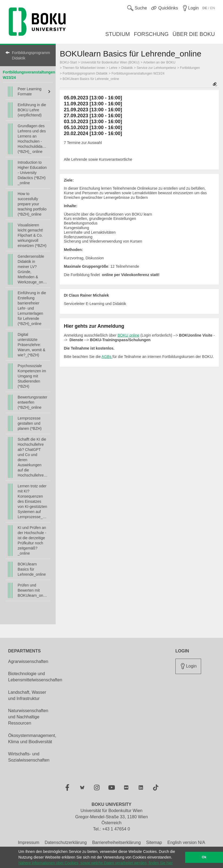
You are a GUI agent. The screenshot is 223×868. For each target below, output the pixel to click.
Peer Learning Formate (29, 91)
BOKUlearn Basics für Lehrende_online (32, 569)
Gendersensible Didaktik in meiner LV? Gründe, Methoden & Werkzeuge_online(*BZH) (33, 269)
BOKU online (129, 335)
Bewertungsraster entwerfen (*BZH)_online (32, 402)
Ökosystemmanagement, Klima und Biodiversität (32, 739)
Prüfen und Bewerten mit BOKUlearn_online (33, 590)
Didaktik (127, 68)
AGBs (107, 357)
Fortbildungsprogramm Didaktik (31, 55)
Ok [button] (204, 857)
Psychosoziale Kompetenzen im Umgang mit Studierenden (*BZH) (32, 376)
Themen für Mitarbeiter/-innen (84, 68)
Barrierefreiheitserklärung (117, 842)
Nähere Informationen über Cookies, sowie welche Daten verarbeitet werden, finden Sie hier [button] (96, 863)
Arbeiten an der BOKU (159, 62)
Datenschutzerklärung (66, 842)
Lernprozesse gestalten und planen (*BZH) (30, 423)
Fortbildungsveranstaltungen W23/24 (138, 73)
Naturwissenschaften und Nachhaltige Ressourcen (28, 717)
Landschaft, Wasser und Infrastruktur (27, 695)
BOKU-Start (68, 62)
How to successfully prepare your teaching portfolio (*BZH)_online (32, 204)
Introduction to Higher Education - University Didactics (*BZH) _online (32, 173)
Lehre (113, 68)
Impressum (29, 842)
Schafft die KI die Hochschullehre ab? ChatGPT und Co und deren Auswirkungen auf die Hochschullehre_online (33, 457)
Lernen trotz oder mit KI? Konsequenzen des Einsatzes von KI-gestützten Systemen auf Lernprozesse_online (33, 501)
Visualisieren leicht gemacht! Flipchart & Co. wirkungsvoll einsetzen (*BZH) (32, 235)
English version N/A (186, 842)
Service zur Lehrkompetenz (157, 68)
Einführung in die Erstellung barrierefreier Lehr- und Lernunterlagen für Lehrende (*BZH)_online (32, 308)
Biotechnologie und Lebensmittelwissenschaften (35, 677)
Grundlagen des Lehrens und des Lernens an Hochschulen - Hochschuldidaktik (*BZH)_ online (33, 139)
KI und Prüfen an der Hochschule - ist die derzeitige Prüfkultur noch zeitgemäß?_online (32, 540)
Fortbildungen (190, 68)
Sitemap (154, 842)
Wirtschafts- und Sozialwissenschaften (29, 757)
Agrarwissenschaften (28, 661)
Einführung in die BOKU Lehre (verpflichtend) (32, 110)
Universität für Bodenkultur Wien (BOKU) (110, 62)
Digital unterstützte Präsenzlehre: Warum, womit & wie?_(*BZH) (31, 345)
